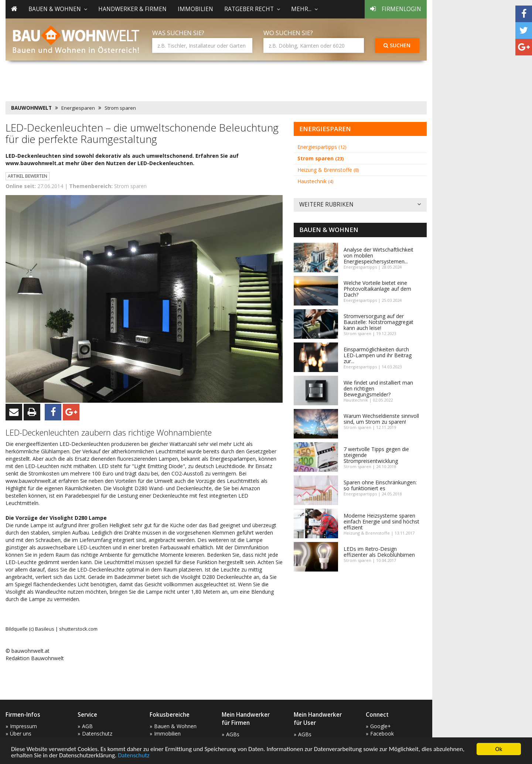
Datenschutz (134, 756)
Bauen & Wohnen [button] (58, 9)
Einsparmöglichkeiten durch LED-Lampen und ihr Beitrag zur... (378, 355)
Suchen (397, 45)
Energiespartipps (322, 147)
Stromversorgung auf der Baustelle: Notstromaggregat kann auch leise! (378, 322)
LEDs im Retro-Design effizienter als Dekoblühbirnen (379, 552)
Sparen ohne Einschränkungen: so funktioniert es (380, 485)
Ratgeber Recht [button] (252, 9)
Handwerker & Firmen (132, 9)
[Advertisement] (140, 79)
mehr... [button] (304, 9)
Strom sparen (120, 108)
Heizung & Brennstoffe (328, 170)
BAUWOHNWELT (31, 108)
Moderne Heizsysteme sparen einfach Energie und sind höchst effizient (381, 521)
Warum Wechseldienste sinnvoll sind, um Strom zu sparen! (381, 419)
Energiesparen (78, 108)
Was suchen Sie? (178, 33)
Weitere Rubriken (360, 205)
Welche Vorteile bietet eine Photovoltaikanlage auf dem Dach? (377, 289)
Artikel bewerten (28, 176)
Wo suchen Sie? (288, 33)
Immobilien (195, 9)
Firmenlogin (396, 9)
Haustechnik (315, 181)
